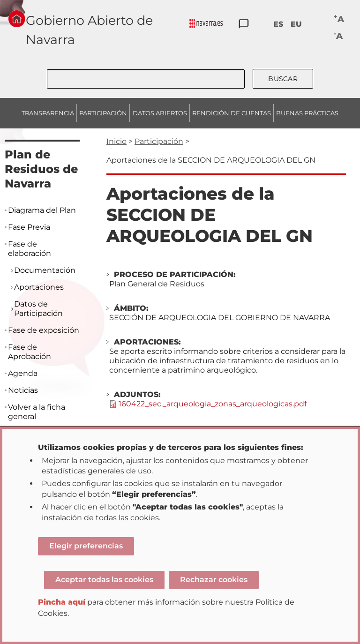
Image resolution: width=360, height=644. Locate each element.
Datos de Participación (38, 309)
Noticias (23, 390)
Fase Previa (29, 227)
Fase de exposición (44, 330)
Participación (159, 141)
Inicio (116, 141)
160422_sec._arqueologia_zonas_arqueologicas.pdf (213, 404)
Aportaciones (39, 287)
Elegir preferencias (86, 546)
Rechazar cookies (214, 580)
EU (296, 24)
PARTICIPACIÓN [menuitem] (103, 113)
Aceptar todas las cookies (104, 580)
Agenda (23, 373)
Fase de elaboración (30, 249)
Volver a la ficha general (37, 412)
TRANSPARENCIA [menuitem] (48, 113)
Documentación (45, 270)
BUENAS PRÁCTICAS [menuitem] (307, 113)
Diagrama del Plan (42, 210)
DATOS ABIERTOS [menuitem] (160, 113)
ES (278, 24)
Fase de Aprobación (30, 352)
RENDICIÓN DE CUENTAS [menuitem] (232, 113)
